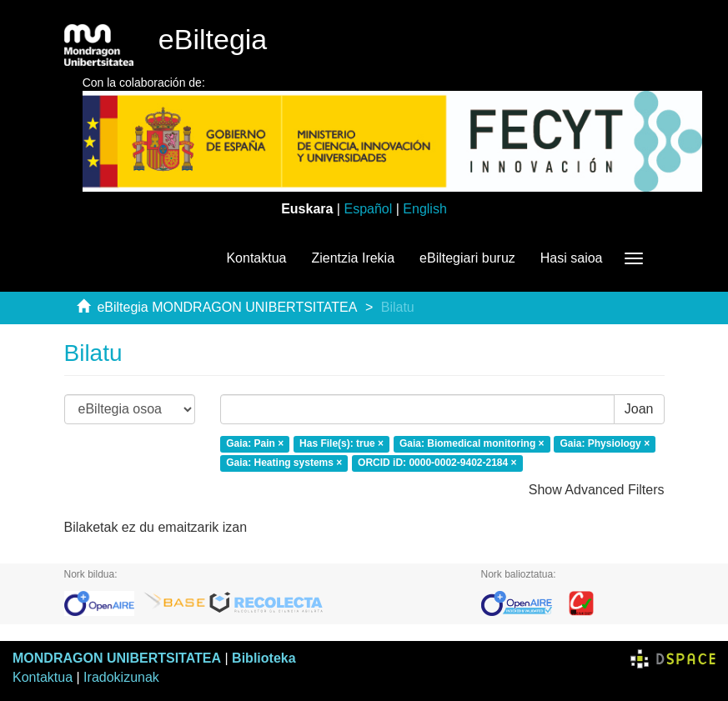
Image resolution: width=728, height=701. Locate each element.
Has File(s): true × (341, 443)
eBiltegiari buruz (467, 258)
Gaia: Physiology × (605, 443)
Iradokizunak (121, 677)
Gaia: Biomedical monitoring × (472, 443)
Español (368, 209)
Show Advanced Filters (597, 490)
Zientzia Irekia (353, 258)
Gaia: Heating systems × (284, 463)
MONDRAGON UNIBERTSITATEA (117, 658)
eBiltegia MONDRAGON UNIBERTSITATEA (227, 307)
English (424, 209)
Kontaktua (256, 258)
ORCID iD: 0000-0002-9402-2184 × (437, 463)
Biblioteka (264, 658)
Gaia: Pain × (255, 443)
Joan (639, 409)
